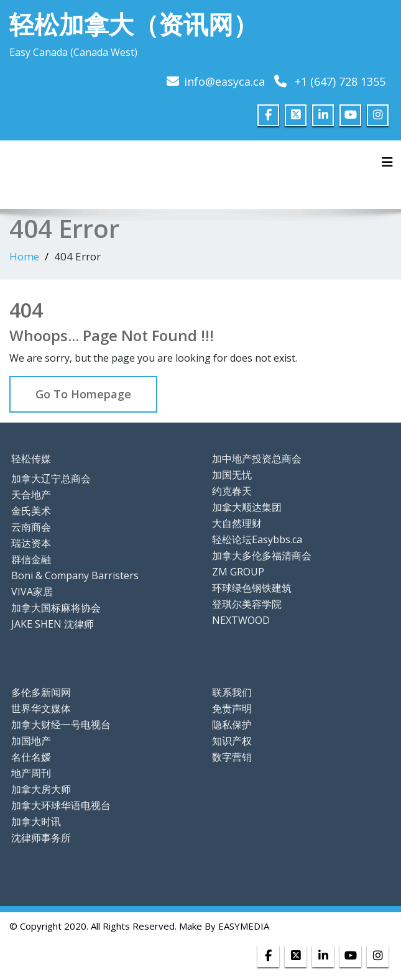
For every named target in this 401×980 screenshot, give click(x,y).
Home (24, 256)
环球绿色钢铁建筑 (252, 588)
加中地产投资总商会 (257, 459)
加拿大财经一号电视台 (61, 725)
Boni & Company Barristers (75, 575)
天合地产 (31, 495)
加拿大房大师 (41, 789)
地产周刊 (31, 773)
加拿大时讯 (36, 822)
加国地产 (31, 741)
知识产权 (232, 741)
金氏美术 (31, 511)
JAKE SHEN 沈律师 (53, 624)
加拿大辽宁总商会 (51, 479)
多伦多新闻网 (41, 692)
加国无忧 (232, 475)
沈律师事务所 (41, 838)
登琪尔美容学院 (247, 604)
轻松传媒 (31, 459)
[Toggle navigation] (387, 162)
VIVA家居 (32, 592)
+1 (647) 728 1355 (340, 81)
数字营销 (232, 757)
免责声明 (232, 708)
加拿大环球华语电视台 (61, 805)
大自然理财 (237, 523)
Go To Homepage (83, 394)
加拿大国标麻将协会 (56, 608)
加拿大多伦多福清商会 (262, 556)
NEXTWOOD (241, 620)
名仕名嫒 (31, 757)
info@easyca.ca (224, 81)
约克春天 (232, 491)
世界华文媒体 (41, 708)
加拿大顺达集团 (247, 507)
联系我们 (232, 692)
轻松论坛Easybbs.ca (257, 539)
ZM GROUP (238, 572)
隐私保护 (232, 725)
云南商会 (31, 527)
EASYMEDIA (244, 926)
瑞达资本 (31, 543)
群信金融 (31, 559)
